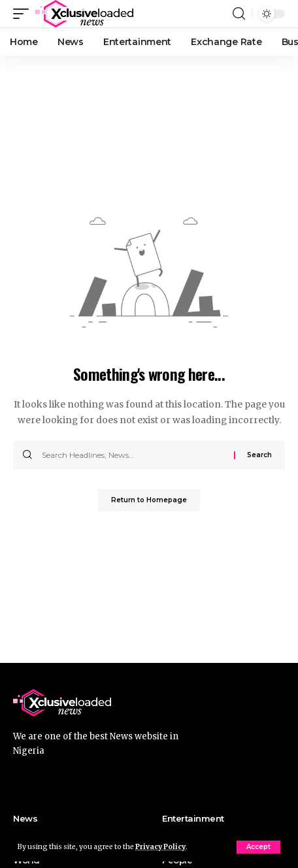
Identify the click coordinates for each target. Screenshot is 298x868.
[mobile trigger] (24, 14)
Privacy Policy (160, 847)
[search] (239, 14)
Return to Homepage (149, 500)
